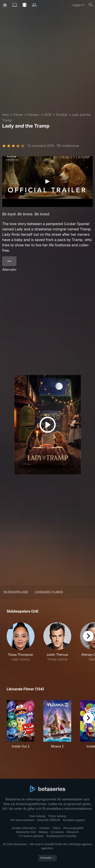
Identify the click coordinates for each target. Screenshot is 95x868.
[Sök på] (91, 5)
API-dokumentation (22, 820)
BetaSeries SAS (26, 832)
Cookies (44, 828)
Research (73, 832)
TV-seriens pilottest (31, 836)
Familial (62, 115)
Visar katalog (37, 816)
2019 (48, 115)
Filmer (18, 115)
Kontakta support (74, 820)
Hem (6, 115)
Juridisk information (24, 828)
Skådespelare (16, 592)
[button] (21, 644)
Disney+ (34, 115)
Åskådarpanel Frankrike (61, 836)
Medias (43, 832)
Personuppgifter (74, 828)
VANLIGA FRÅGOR (49, 820)
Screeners (58, 832)
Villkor (56, 828)
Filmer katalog (57, 816)
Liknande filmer (49, 592)
